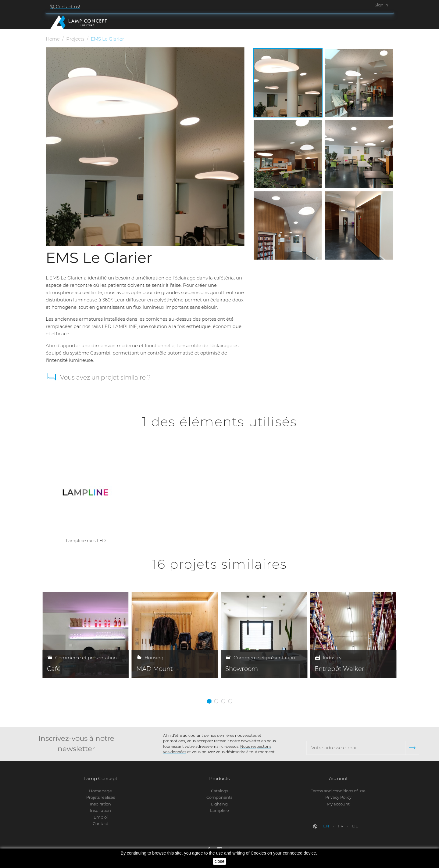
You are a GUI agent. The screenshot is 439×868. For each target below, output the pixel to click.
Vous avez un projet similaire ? (105, 379)
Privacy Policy (338, 797)
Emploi (101, 817)
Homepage (100, 791)
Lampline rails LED (86, 542)
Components (219, 797)
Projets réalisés (101, 797)
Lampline (220, 810)
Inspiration (100, 804)
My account (338, 804)
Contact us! (67, 7)
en (327, 826)
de (355, 826)
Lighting (219, 804)
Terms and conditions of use (338, 791)
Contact (100, 823)
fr (341, 826)
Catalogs (220, 791)
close (220, 861)
